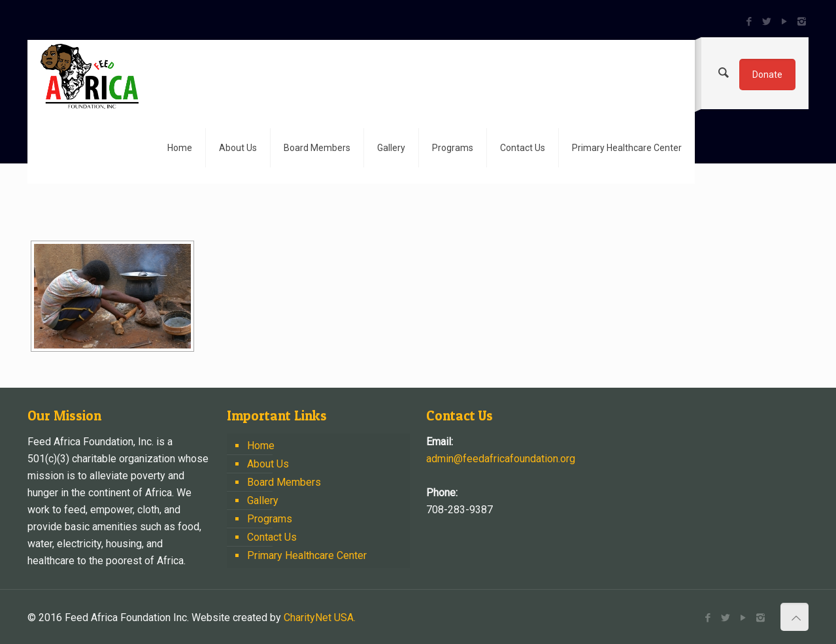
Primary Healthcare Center (307, 555)
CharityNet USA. (320, 618)
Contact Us (272, 537)
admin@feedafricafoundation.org (501, 459)
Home (261, 446)
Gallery (263, 500)
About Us (268, 464)
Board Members (284, 482)
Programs (270, 519)
